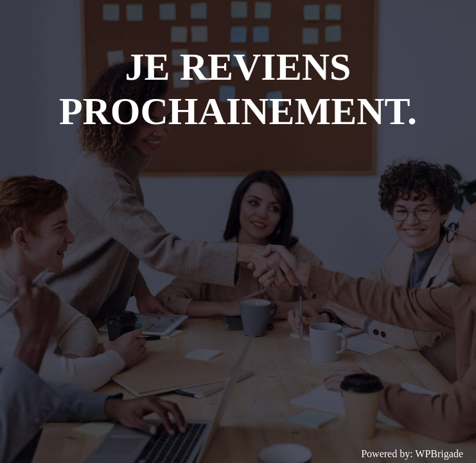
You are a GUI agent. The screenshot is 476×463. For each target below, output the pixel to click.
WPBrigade (439, 454)
